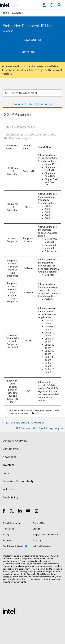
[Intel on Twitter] (12, 511)
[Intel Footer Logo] (10, 611)
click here (31, 70)
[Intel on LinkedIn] (20, 511)
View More (30, 52)
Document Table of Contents (31, 104)
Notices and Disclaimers (19, 569)
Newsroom (9, 457)
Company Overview (15, 441)
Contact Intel (11, 449)
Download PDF (33, 40)
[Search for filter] (32, 93)
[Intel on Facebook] (4, 511)
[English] (52, 5)
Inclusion (8, 489)
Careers (7, 473)
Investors (8, 465)
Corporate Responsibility (18, 481)
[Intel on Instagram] (37, 511)
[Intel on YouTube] (29, 511)
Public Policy (10, 498)
